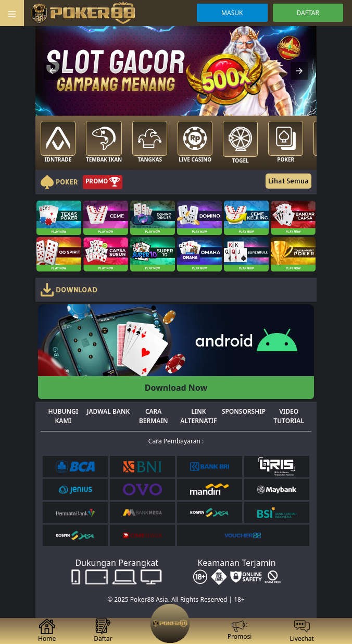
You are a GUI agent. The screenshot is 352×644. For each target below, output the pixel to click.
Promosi (240, 631)
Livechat (302, 631)
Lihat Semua (288, 181)
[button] (53, 71)
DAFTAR (308, 13)
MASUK (232, 13)
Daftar (103, 631)
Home (47, 631)
